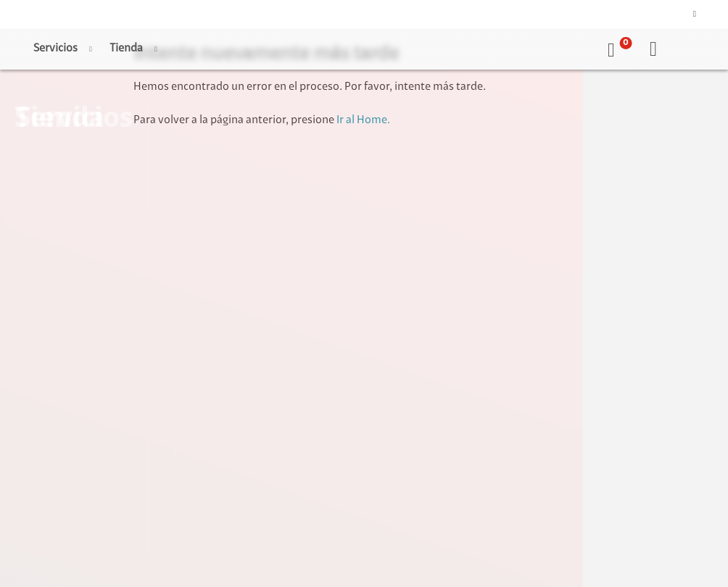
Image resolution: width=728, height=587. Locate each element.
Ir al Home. (363, 120)
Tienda (126, 49)
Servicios (55, 49)
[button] (617, 49)
